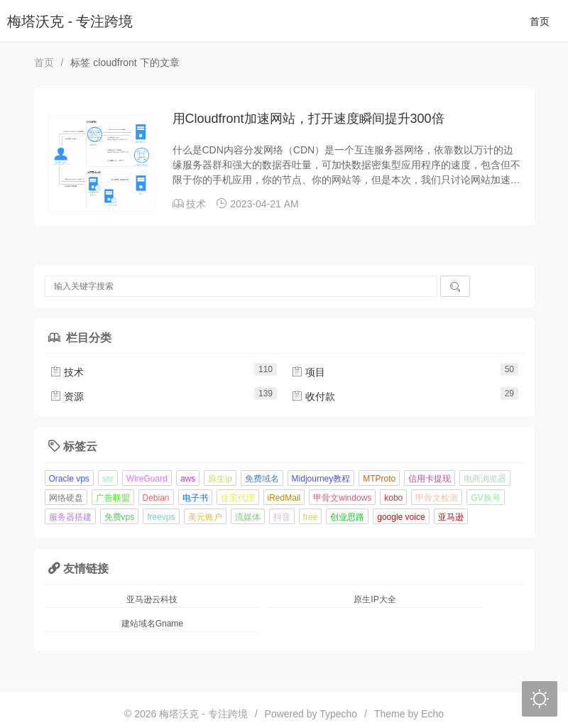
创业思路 (347, 517)
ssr (108, 479)
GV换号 (485, 498)
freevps (161, 517)
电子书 (195, 498)
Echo (432, 714)
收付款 (313, 396)
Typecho (338, 714)
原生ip (220, 479)
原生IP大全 (375, 599)
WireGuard (147, 479)
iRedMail (284, 498)
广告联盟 (113, 498)
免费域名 (262, 479)
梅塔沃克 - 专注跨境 (70, 21)
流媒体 (248, 517)
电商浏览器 (485, 479)
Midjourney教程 (321, 479)
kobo (393, 498)
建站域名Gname (152, 624)
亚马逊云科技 (152, 599)
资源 (67, 396)
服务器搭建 (70, 517)
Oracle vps (69, 479)
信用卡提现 (430, 479)
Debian (156, 498)
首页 (540, 21)
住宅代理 (238, 498)
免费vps (120, 517)
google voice (401, 517)
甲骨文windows (342, 498)
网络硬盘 (66, 498)
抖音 (282, 517)
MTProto (379, 479)
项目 (308, 372)
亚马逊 (451, 517)
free (311, 517)
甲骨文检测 (437, 498)
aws (188, 479)
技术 (196, 204)
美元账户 (205, 517)
